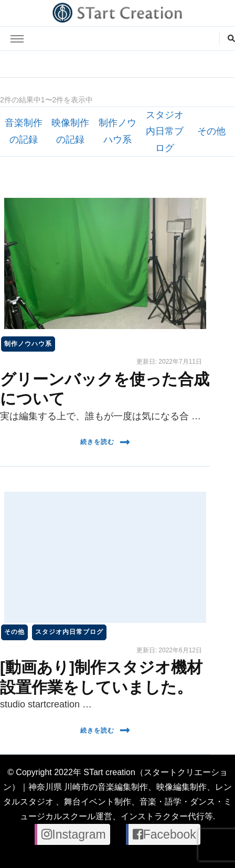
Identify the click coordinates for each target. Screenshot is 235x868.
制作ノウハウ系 (28, 344)
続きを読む (105, 442)
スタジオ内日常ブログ (165, 131)
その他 (211, 131)
